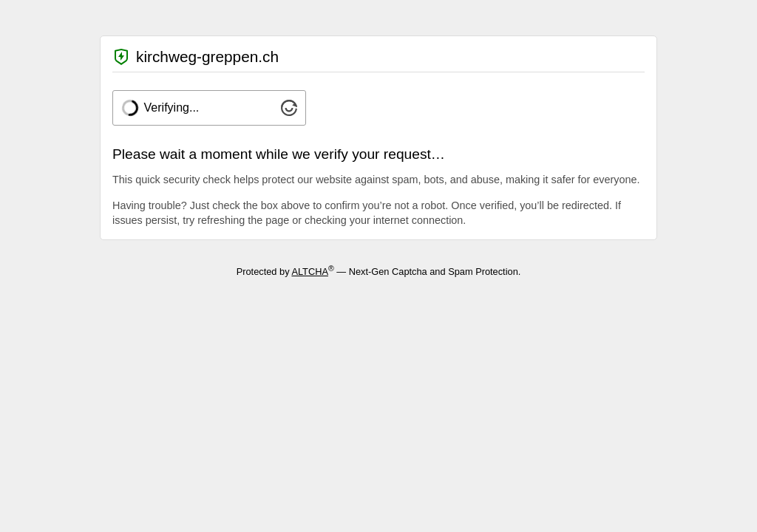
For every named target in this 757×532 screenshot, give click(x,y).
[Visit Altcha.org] (289, 112)
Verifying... (172, 108)
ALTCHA (310, 272)
